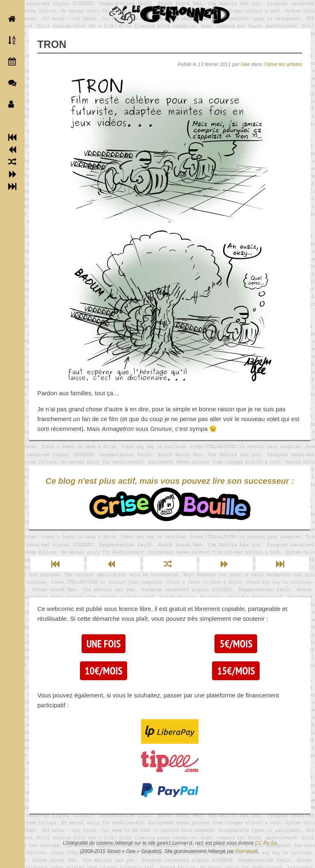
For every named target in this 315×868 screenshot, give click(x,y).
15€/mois (236, 671)
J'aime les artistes (283, 64)
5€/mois (236, 644)
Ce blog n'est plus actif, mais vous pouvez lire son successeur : (170, 499)
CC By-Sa (266, 843)
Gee (245, 64)
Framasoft (247, 851)
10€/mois (104, 671)
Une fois (104, 644)
